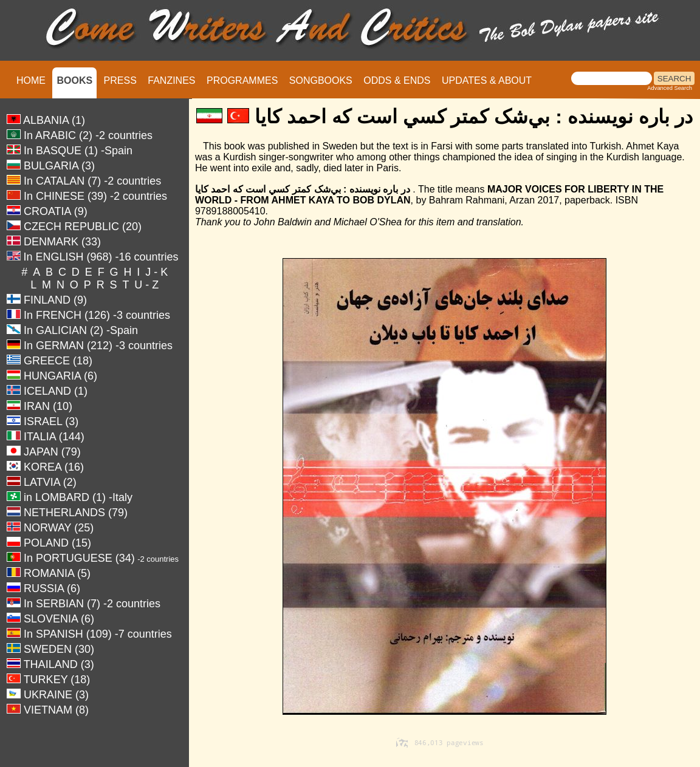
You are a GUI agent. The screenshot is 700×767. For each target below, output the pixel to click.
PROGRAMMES (242, 80)
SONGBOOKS (321, 80)
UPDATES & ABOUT (487, 80)
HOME (31, 80)
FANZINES (171, 80)
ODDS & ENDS (397, 80)
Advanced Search (670, 88)
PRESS (120, 80)
